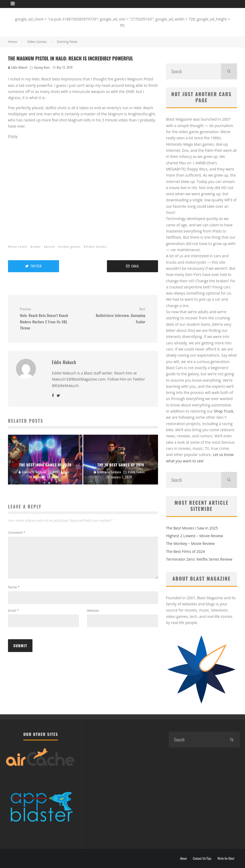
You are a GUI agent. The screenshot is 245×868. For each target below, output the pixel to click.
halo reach (19, 246)
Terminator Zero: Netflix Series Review (199, 559)
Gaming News (42, 67)
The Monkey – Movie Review (190, 543)
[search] (229, 71)
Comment (17, 533)
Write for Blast (226, 858)
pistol (51, 246)
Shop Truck (224, 411)
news (37, 246)
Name (14, 594)
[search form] (194, 71)
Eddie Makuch (18, 67)
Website (93, 617)
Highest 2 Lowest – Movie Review (194, 536)
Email (13, 617)
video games (70, 246)
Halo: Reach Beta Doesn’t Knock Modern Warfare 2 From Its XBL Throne (49, 319)
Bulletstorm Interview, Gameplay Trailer (116, 316)
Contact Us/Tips (202, 858)
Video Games (96, 246)
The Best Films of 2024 (185, 551)
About (183, 858)
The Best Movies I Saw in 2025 (192, 528)
